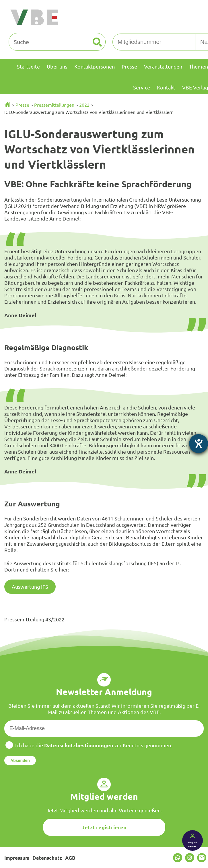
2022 (84, 105)
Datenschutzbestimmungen (79, 745)
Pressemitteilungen (54, 105)
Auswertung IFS (30, 587)
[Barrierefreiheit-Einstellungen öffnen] (199, 444)
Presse (22, 105)
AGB (70, 858)
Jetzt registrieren (104, 827)
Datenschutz (47, 858)
